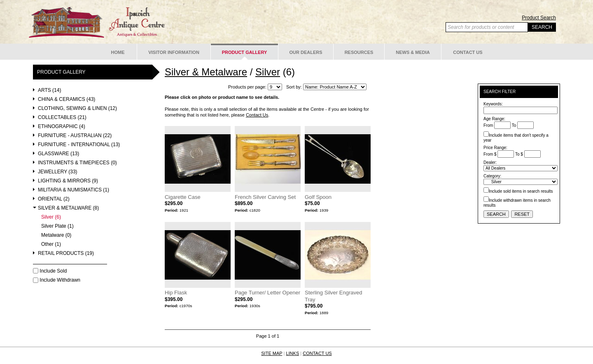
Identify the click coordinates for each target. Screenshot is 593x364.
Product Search (539, 18)
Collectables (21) (62, 118)
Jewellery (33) (58, 172)
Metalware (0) (56, 235)
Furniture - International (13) (79, 145)
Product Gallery (245, 52)
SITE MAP (272, 353)
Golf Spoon (318, 197)
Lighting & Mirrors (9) (68, 181)
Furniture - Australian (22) (75, 136)
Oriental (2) (54, 199)
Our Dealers (306, 52)
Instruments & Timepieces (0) (77, 163)
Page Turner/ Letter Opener (267, 293)
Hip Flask (176, 293)
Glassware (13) (58, 154)
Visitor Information (174, 52)
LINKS (292, 353)
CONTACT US (317, 353)
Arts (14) (49, 90)
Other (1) (51, 244)
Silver (268, 72)
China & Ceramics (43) (67, 99)
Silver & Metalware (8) (68, 208)
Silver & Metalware (206, 72)
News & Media (413, 52)
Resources (359, 52)
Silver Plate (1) (57, 226)
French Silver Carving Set (265, 197)
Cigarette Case (183, 197)
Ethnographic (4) (62, 127)
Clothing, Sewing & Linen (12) (77, 108)
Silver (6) (51, 217)
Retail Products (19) (66, 253)
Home (118, 52)
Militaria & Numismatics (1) (74, 190)
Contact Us (468, 52)
